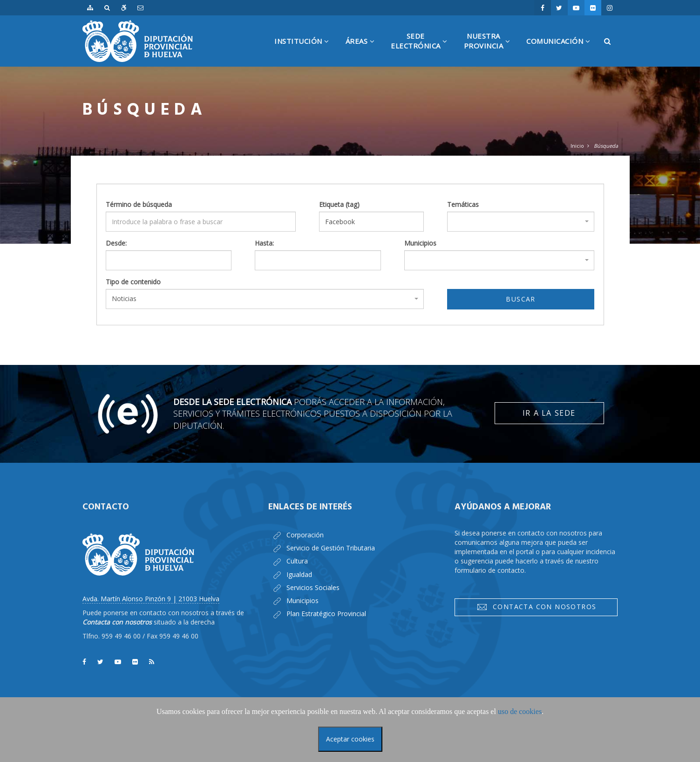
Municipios (420, 243)
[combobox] (521, 222)
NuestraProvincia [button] (491, 49)
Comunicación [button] (562, 51)
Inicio (577, 146)
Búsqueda (606, 146)
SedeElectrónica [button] (423, 49)
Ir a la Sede (549, 413)
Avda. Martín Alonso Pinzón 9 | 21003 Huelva (151, 599)
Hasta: (264, 243)
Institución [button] (305, 51)
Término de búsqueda (139, 204)
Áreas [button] (364, 51)
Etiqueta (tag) (339, 204)
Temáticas (463, 204)
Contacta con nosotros (537, 607)
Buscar (520, 299)
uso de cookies (520, 711)
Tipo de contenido (133, 282)
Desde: (116, 243)
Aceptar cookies (350, 739)
